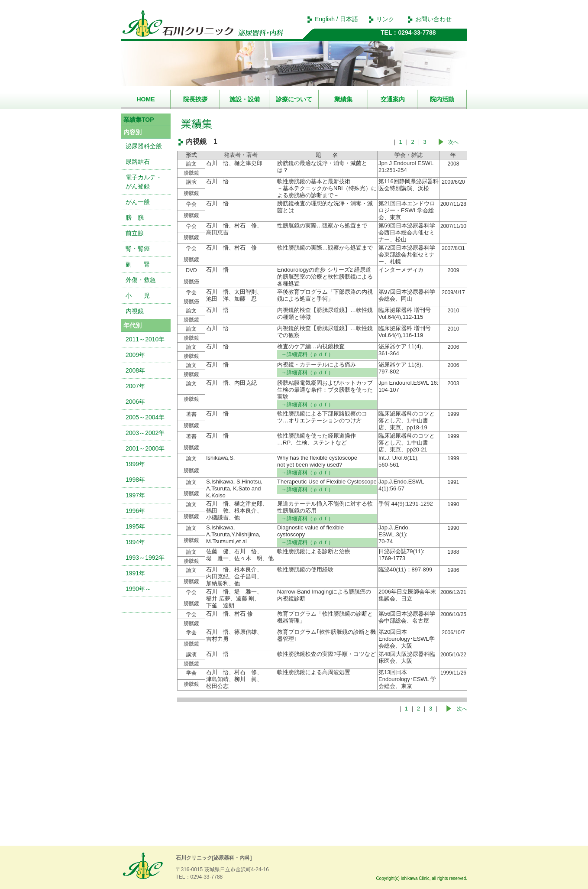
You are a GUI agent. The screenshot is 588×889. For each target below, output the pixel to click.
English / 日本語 (336, 19)
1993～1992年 (145, 558)
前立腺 (135, 233)
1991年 (135, 573)
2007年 (135, 386)
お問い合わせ (433, 19)
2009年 (135, 355)
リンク (385, 19)
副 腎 (138, 264)
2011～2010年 (145, 339)
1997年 (135, 495)
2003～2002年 (145, 433)
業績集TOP (139, 120)
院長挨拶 (195, 99)
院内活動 (442, 99)
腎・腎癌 (138, 249)
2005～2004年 (145, 417)
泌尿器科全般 (144, 146)
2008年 (135, 370)
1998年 (135, 480)
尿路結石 (138, 162)
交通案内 (393, 99)
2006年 (135, 402)
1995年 (135, 526)
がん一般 (138, 202)
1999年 (135, 464)
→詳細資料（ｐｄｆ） (307, 354)
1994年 (135, 542)
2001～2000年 (145, 448)
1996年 (135, 511)
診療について (294, 99)
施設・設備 (245, 99)
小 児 (138, 295)
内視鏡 (135, 311)
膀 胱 (135, 217)
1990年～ (138, 589)
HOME (146, 99)
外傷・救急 (141, 280)
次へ (453, 142)
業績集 (343, 99)
